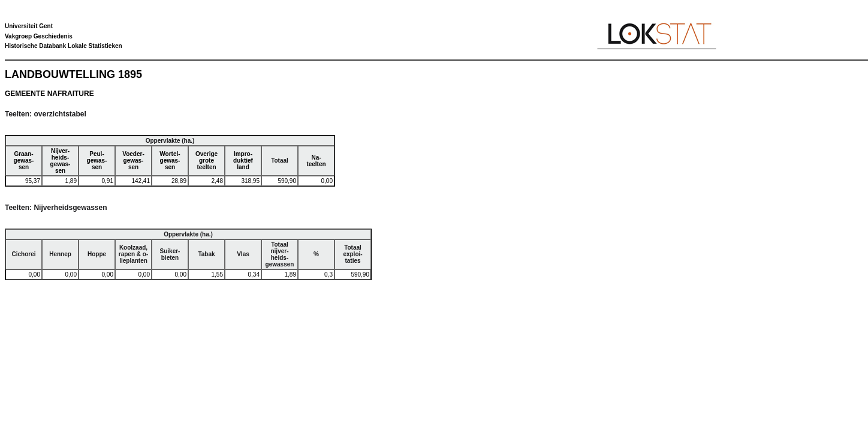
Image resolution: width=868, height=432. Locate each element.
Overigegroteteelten (207, 160)
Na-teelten (316, 161)
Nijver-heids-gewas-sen (61, 161)
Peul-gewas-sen (97, 160)
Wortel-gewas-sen (170, 160)
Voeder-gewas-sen (133, 160)
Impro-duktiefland (243, 160)
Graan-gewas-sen (24, 160)
